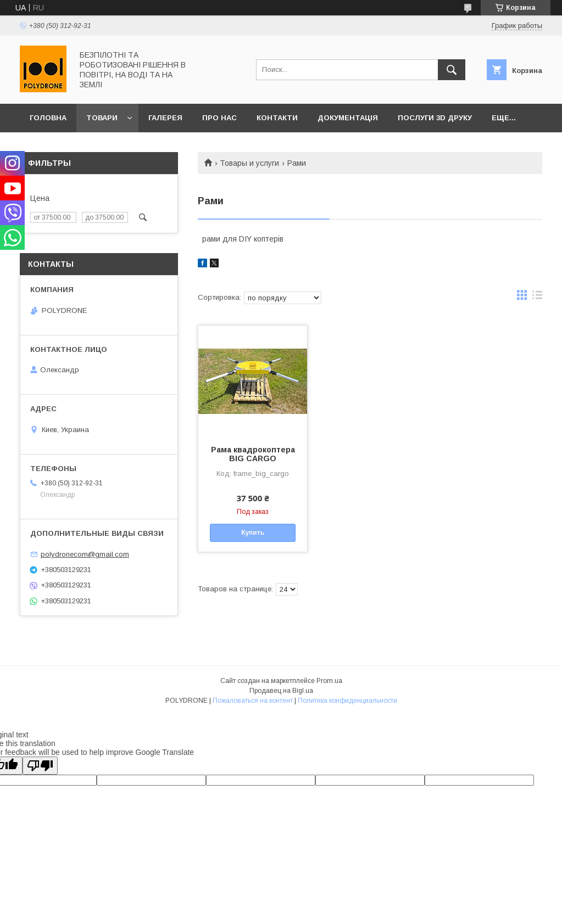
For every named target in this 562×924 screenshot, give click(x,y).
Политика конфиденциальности (347, 701)
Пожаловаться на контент (253, 701)
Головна (48, 118)
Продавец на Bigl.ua (281, 691)
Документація (348, 118)
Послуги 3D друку (435, 118)
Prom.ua (329, 681)
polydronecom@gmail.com (85, 554)
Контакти (277, 118)
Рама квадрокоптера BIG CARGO (253, 454)
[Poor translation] (40, 766)
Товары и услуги (249, 163)
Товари (102, 118)
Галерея (165, 118)
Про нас (219, 118)
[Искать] (452, 70)
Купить (253, 533)
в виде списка (537, 298)
